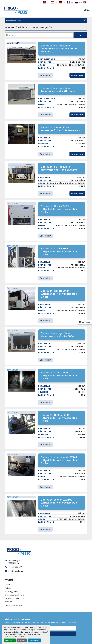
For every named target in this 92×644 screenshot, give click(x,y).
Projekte (8, 588)
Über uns (8, 602)
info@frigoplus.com (17, 571)
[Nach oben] (85, 322)
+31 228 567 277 (15, 567)
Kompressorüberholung (14, 595)
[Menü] (80, 10)
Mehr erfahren (34, 640)
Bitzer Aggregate (12, 591)
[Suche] (39, 35)
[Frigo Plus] (18, 551)
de (62, 2)
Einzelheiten (45, 75)
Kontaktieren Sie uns (13, 605)
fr (70, 2)
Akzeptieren (10, 640)
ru (78, 2)
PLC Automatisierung (13, 598)
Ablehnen (22, 640)
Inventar (8, 585)
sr (87, 2)
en (46, 2)
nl (54, 2)
